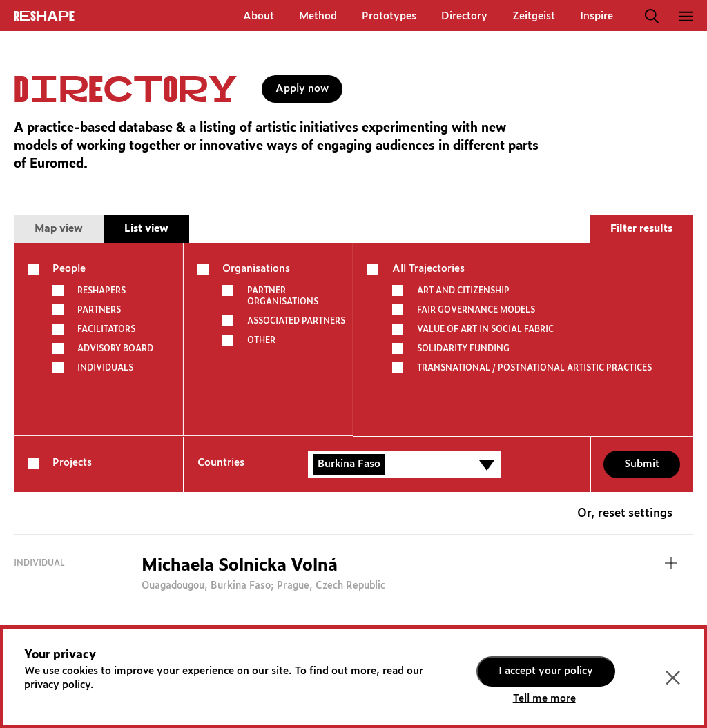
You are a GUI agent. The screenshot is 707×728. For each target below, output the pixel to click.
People (69, 269)
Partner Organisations (283, 296)
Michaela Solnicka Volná (240, 566)
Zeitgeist (534, 16)
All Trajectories (428, 269)
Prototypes (389, 16)
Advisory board (115, 348)
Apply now (302, 89)
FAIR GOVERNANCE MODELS (476, 310)
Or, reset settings (625, 514)
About (259, 16)
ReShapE (44, 17)
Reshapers (101, 291)
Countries (221, 463)
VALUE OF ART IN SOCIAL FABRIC (485, 329)
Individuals (105, 368)
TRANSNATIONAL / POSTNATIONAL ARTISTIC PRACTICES (534, 368)
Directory (464, 16)
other (261, 340)
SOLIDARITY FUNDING (463, 348)
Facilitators (106, 329)
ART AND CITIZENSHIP (463, 291)
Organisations (256, 269)
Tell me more (544, 699)
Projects (72, 463)
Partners (99, 310)
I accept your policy (546, 671)
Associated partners (296, 321)
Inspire (597, 16)
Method (318, 16)
